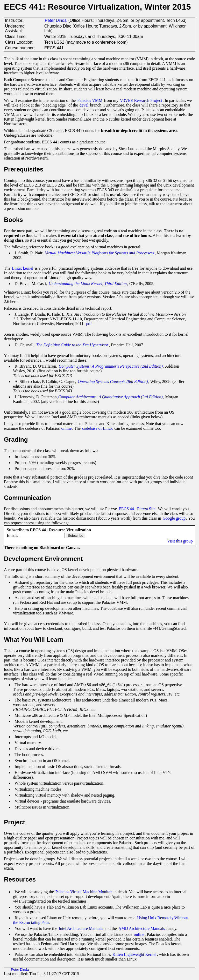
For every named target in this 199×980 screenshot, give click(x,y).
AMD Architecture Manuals (142, 928)
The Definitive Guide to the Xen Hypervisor (72, 345)
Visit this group (180, 541)
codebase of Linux (97, 428)
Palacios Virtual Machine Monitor (84, 892)
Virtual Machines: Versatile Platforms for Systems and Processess (99, 253)
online (66, 428)
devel (84, 105)
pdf (89, 324)
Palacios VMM (90, 100)
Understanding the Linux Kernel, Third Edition (88, 284)
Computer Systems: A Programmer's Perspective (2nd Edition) (111, 366)
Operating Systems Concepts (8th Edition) (113, 382)
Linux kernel (23, 268)
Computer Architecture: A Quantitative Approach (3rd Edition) (111, 397)
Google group (174, 518)
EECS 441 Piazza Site (137, 509)
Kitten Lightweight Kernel (134, 954)
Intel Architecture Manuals (81, 928)
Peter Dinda (56, 20)
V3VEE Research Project (141, 100)
